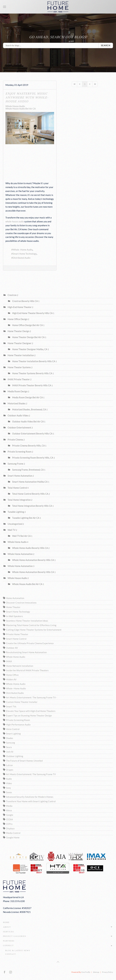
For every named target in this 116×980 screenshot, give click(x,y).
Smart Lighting (13, 734)
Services (8, 932)
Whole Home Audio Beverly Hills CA (30, 548)
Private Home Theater (17, 634)
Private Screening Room (20, 452)
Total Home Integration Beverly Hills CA (32, 506)
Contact (11, 954)
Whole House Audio (15, 106)
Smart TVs (11, 706)
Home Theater (13, 607)
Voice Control (13, 729)
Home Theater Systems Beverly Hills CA (32, 373)
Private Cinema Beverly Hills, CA (28, 446)
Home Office (12, 675)
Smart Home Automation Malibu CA (30, 482)
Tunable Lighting (16, 512)
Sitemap (96, 972)
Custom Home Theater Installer (22, 702)
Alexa (9, 810)
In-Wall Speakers (14, 616)
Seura (9, 747)
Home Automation (15, 598)
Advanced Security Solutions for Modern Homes (30, 797)
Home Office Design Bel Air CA (27, 325)
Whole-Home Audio (16, 684)
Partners (9, 941)
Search (106, 45)
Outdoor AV (12, 648)
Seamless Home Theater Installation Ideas (27, 621)
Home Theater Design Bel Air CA (28, 337)
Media (9, 806)
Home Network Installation (20, 666)
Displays (10, 828)
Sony (8, 788)
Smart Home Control (16, 639)
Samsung (10, 743)
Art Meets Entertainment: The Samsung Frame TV (31, 774)
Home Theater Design (18, 331)
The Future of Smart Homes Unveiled (24, 761)
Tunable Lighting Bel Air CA (26, 518)
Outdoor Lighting (15, 756)
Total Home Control (17, 488)
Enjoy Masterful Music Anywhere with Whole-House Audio (27, 98)
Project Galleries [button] (58, 936)
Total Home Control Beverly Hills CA (30, 494)
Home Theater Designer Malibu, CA (30, 349)
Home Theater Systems (19, 367)
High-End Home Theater (20, 307)
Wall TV (11, 530)
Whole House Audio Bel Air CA (21, 109)
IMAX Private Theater (19, 379)
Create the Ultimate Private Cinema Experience (30, 643)
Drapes (10, 770)
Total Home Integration (19, 500)
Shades (10, 738)
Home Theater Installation (21, 355)
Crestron (12, 295)
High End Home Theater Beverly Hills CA (33, 313)
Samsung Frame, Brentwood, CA (28, 470)
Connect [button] (58, 946)
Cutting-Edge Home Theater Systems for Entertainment (34, 630)
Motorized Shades (17, 403)
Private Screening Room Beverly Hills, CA (33, 458)
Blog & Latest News (18, 950)
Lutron (9, 765)
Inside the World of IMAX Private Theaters (27, 670)
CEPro (9, 824)
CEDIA (9, 819)
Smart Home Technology (25, 254)
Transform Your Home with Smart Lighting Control (31, 801)
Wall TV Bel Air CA (21, 536)
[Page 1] (85, 84)
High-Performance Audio (18, 725)
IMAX (9, 661)
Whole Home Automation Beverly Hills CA (33, 560)
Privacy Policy (107, 972)
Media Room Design (18, 391)
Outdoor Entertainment (20, 428)
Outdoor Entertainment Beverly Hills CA (32, 434)
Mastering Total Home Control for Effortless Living (31, 625)
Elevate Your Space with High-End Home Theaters (31, 711)
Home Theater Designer (20, 343)
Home (6, 922)
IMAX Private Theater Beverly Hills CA (32, 385)
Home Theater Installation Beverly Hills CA (34, 361)
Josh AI (10, 752)
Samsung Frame (15, 464)
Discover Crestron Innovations (21, 603)
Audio (9, 779)
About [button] (58, 927)
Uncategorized (15, 524)
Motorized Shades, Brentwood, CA (29, 409)
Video (9, 783)
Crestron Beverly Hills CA (25, 301)
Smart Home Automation (20, 476)
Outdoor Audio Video (18, 415)
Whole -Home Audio (23, 250)
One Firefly (86, 972)
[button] (5, 7)
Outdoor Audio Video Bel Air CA (28, 422)
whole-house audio (15, 221)
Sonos (9, 792)
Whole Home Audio (17, 542)
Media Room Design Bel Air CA (27, 397)
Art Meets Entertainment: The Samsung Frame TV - (31, 697)
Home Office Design (18, 319)
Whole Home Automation (20, 554)
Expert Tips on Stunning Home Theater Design (29, 716)
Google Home (13, 837)
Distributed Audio (22, 258)
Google (10, 815)
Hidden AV (11, 679)
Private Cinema (15, 440)
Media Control (13, 833)
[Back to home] (58, 7)
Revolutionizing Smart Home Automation (26, 652)
